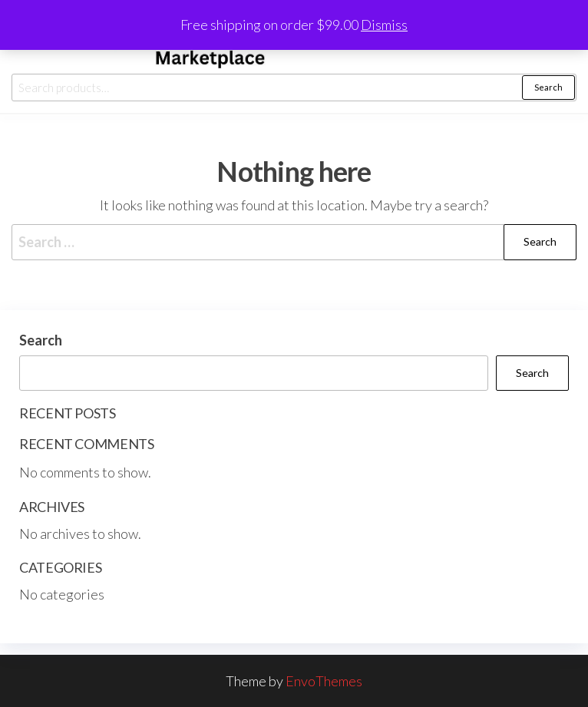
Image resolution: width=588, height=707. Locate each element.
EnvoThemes (324, 681)
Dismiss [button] (384, 25)
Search (548, 87)
